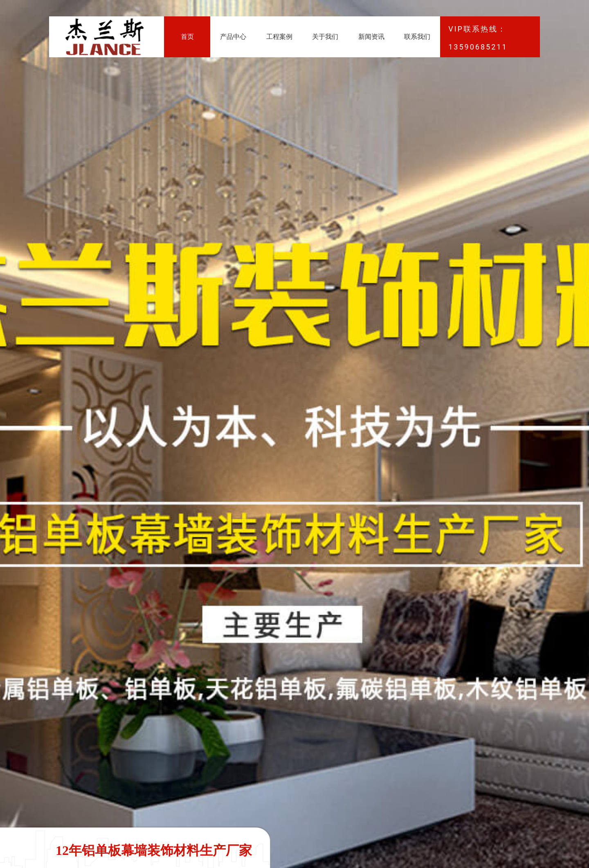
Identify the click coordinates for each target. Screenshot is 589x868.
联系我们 (417, 37)
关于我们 (325, 37)
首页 (187, 37)
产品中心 (233, 37)
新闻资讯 (371, 37)
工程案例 (279, 37)
